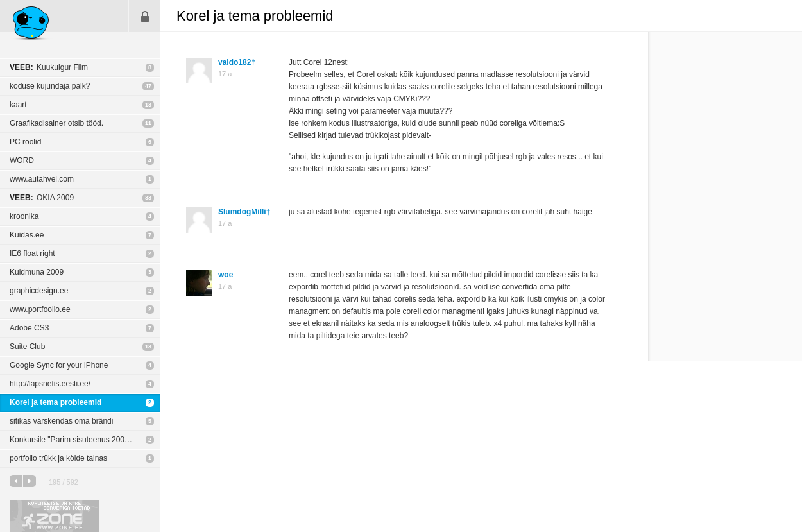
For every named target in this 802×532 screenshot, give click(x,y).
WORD (22, 160)
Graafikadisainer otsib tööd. (56, 123)
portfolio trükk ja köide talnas (58, 458)
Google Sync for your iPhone (59, 365)
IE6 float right (32, 253)
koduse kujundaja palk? (50, 86)
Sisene (145, 16)
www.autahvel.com (42, 179)
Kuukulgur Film (49, 67)
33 (148, 198)
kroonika (24, 216)
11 (148, 123)
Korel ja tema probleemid (55, 402)
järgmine (30, 481)
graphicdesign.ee (39, 291)
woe (226, 275)
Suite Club (27, 347)
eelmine (16, 481)
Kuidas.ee (27, 235)
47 (148, 86)
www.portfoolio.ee (40, 309)
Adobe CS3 (29, 328)
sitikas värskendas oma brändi (61, 421)
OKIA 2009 (42, 198)
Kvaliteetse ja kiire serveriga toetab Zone (55, 516)
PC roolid (25, 142)
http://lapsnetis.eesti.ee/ (50, 384)
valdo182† (237, 62)
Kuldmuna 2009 (37, 272)
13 (148, 105)
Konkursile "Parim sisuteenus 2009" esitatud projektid (85, 440)
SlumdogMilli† (244, 212)
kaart (18, 105)
